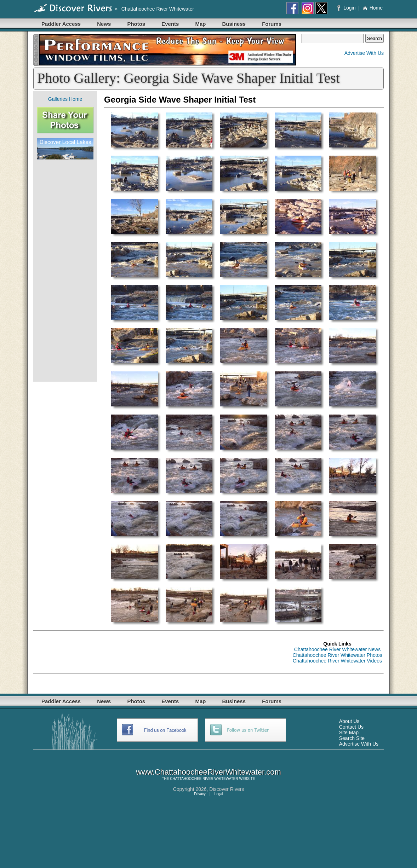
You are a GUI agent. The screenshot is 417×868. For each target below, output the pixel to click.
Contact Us (351, 727)
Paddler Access (61, 24)
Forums (272, 24)
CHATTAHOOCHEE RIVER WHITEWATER (204, 779)
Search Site (352, 738)
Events (170, 24)
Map (200, 24)
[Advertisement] (65, 271)
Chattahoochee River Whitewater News (337, 649)
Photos (136, 24)
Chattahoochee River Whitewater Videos (337, 661)
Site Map (349, 733)
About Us (349, 721)
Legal (219, 794)
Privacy (200, 794)
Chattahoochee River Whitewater (158, 9)
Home (373, 8)
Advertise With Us (364, 53)
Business (234, 24)
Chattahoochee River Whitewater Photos (338, 655)
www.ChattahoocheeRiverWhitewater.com (208, 772)
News (104, 24)
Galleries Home (65, 99)
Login (347, 8)
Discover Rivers (227, 789)
